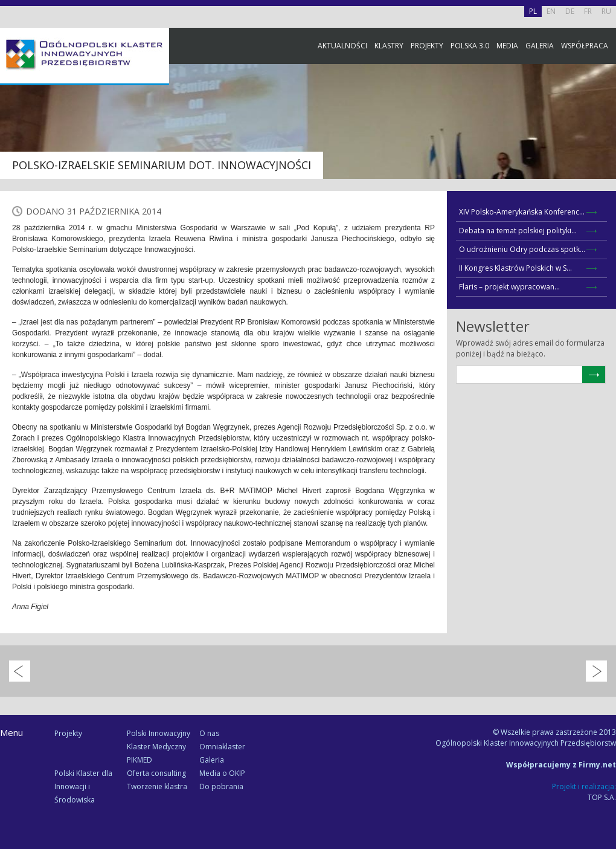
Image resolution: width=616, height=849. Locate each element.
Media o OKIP (222, 773)
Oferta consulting (156, 773)
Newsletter (604, 225)
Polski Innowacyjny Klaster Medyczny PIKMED (159, 747)
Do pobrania (221, 786)
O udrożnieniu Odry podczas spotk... (522, 249)
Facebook (604, 134)
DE (570, 11)
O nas (209, 733)
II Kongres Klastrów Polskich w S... (515, 268)
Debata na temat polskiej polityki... (518, 231)
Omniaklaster (222, 747)
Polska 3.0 (470, 46)
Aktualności (342, 46)
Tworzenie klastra (157, 786)
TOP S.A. (602, 797)
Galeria (540, 46)
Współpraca (585, 46)
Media (507, 46)
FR (588, 11)
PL (533, 11)
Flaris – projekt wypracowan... (509, 287)
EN (551, 11)
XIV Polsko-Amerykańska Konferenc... (522, 212)
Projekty (427, 46)
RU (606, 11)
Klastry (389, 46)
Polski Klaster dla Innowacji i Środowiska (83, 786)
